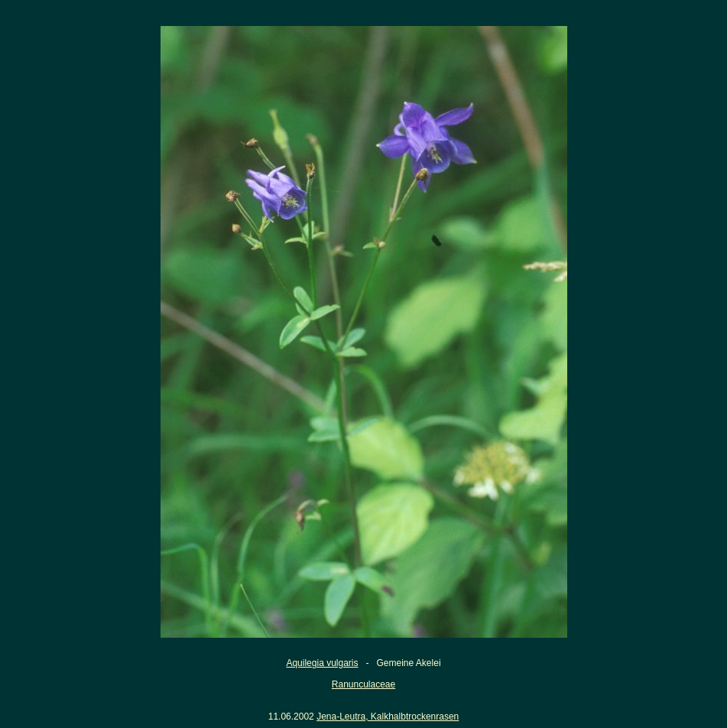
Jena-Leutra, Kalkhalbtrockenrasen (388, 717)
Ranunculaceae (363, 684)
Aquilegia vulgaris (322, 663)
